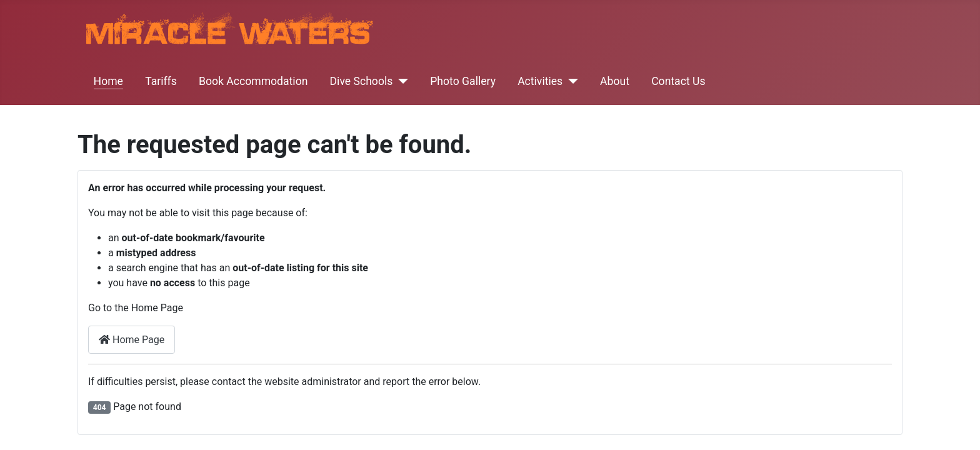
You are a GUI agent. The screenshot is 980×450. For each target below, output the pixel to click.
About (615, 81)
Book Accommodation (253, 81)
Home (108, 81)
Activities (540, 81)
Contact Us (678, 81)
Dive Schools (362, 81)
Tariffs (161, 81)
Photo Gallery (463, 81)
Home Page (132, 340)
